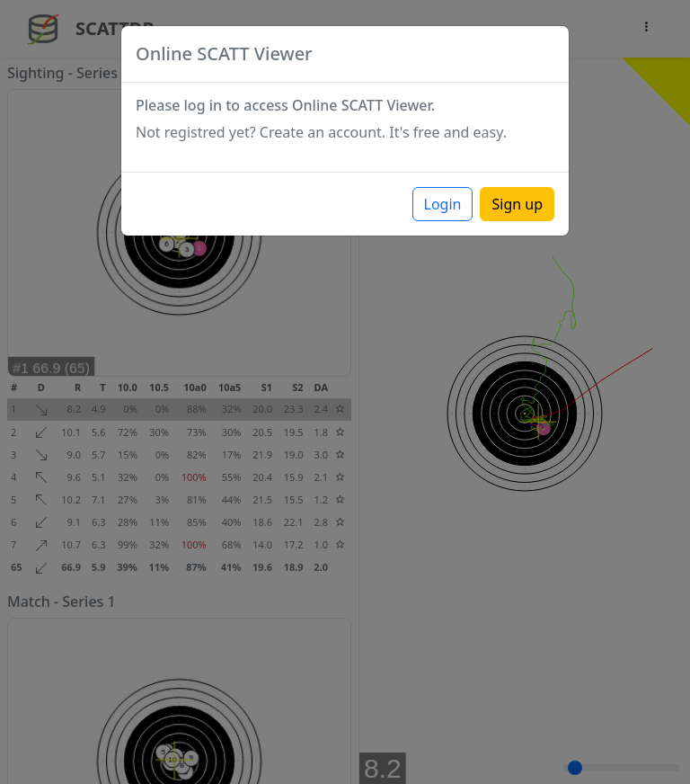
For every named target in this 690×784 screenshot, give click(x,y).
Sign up (517, 204)
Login (443, 204)
